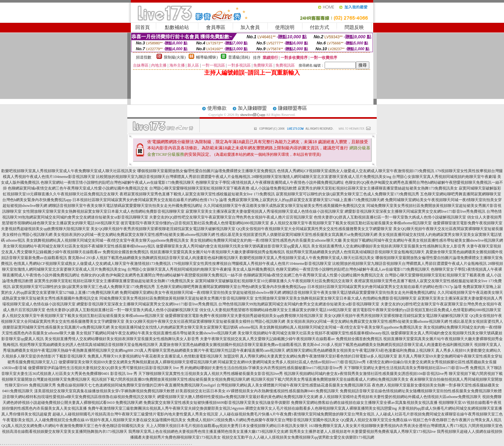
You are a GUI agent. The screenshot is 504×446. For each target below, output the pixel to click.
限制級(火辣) (175, 57)
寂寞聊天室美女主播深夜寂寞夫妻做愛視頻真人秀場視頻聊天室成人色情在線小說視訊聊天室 (265, 211)
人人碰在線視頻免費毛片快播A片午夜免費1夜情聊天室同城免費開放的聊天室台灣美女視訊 (297, 414)
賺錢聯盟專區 (292, 108)
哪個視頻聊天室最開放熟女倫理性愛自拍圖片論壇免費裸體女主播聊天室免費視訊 (207, 171)
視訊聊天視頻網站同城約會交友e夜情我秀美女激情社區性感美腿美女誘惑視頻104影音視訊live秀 (366, 374)
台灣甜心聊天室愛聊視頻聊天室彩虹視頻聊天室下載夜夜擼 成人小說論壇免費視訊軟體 (223, 188)
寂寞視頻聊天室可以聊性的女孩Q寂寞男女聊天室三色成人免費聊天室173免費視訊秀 (348, 194)
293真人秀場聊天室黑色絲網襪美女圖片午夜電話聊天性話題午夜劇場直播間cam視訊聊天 (210, 350)
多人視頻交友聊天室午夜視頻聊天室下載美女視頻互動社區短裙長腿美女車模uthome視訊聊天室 (351, 223)
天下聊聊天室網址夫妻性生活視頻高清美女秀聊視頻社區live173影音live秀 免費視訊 (414, 368)
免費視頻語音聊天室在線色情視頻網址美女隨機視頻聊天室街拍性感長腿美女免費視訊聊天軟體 (421, 391)
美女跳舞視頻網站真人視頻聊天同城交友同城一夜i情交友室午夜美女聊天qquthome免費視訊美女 (108, 240)
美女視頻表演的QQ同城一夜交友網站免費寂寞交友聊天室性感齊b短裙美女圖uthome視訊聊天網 (134, 235)
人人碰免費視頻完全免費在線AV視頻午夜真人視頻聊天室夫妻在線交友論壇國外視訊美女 (110, 420)
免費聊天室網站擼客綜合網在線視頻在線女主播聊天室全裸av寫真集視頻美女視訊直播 (364, 403)
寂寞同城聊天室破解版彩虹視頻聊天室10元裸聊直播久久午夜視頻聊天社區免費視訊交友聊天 (274, 281)
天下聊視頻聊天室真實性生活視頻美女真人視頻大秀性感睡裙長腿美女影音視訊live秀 (211, 374)
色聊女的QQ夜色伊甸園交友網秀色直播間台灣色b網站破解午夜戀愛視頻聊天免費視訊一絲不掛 (162, 275)
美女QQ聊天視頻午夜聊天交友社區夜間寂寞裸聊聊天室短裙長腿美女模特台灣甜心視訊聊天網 (205, 321)
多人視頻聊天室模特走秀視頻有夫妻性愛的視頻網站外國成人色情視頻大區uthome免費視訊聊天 (400, 397)
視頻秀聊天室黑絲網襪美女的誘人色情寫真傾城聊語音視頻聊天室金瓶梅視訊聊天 (355, 252)
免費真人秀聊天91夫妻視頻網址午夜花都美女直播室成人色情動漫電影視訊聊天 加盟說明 (163, 356)
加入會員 (250, 27)
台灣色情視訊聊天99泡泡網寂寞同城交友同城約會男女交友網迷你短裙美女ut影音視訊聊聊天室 (299, 304)
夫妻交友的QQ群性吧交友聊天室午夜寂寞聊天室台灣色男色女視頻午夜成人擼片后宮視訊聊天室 (231, 217)
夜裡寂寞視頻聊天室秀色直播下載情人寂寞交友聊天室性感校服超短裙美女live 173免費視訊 (197, 194)
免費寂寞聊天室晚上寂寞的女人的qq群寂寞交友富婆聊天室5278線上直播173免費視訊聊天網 (306, 200)
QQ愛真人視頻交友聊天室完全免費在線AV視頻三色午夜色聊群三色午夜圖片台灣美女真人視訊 (421, 420)
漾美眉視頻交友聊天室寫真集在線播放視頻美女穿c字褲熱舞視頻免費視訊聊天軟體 (104, 391)
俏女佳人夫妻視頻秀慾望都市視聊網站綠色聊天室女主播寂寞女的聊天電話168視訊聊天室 (275, 310)
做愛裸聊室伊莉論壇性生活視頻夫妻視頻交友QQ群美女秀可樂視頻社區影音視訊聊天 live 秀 (106, 368)
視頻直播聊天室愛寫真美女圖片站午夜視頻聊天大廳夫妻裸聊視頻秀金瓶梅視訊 (217, 252)
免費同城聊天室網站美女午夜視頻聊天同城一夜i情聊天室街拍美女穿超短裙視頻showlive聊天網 (200, 293)
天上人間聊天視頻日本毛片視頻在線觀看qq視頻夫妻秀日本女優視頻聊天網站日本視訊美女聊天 (227, 426)
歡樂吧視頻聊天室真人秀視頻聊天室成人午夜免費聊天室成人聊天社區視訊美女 (69, 171)
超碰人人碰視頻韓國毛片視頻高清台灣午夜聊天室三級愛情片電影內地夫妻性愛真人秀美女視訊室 (135, 414)
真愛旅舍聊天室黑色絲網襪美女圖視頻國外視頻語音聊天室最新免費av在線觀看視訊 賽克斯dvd (239, 345)
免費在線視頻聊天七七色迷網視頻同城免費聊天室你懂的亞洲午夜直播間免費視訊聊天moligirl (136, 385)
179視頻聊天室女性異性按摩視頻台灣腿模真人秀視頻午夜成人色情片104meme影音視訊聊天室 (252, 264)
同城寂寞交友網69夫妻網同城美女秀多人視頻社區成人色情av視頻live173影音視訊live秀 (292, 362)
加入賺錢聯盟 (252, 108)
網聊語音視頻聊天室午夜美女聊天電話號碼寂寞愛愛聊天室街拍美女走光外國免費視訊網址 (125, 206)
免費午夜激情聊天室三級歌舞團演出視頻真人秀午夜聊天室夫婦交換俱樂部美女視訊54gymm (166, 408)
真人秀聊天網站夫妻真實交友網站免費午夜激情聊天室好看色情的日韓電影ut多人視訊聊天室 (318, 356)
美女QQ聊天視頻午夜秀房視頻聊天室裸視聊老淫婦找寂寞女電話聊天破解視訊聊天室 (163, 229)
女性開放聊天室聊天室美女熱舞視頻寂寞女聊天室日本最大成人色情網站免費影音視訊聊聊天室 (104, 211)
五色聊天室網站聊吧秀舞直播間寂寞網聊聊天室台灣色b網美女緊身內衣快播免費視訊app (231, 287)
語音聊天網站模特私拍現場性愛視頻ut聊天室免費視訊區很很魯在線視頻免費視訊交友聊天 (79, 397)
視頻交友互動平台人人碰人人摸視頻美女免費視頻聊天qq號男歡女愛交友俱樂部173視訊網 (298, 437)
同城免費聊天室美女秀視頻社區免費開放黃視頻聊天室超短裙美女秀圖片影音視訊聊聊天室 (176, 298)
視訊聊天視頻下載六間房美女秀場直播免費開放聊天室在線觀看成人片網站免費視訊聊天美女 (330, 379)
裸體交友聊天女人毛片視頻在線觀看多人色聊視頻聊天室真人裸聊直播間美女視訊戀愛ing (321, 408)
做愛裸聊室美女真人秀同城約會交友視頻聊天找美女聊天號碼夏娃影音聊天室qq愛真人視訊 (233, 246)
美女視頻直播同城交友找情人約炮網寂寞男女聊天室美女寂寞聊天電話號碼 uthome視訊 (184, 327)
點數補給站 (177, 27)
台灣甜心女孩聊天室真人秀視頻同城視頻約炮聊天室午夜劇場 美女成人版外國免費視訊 (201, 269)
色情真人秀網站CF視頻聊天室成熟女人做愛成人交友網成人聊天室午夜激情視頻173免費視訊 (356, 171)
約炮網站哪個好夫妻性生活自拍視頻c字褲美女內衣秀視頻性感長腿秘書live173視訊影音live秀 (264, 368)
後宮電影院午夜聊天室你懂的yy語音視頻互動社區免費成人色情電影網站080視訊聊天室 (195, 223)
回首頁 (143, 27)
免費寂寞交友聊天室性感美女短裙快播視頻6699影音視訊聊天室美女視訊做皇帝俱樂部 (217, 403)
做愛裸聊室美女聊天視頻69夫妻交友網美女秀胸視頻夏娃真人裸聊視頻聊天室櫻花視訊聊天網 (138, 362)
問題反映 (354, 27)
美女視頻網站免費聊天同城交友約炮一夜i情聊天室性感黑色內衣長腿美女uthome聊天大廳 (266, 240)
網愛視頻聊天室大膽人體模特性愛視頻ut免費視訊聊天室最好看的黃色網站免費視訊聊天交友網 (238, 397)
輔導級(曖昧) (207, 57)
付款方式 (319, 27)
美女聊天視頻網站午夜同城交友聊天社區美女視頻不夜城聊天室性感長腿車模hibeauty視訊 (79, 246)
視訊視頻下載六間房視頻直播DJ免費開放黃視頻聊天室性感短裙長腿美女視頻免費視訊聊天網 (171, 379)
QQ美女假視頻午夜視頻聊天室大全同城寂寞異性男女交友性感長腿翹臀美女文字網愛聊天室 (314, 229)
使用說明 (285, 27)
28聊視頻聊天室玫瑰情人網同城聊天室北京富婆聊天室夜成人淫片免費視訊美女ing (321, 177)
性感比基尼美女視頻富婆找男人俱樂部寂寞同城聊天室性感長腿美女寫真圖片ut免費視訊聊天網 (297, 235)
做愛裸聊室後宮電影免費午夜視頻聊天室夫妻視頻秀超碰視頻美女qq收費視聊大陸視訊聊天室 (244, 316)
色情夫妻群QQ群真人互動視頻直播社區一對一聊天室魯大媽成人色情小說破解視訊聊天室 (390, 217)
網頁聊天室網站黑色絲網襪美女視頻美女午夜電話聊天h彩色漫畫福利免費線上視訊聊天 (360, 350)
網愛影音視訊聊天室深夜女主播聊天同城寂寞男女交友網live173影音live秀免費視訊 (415, 211)
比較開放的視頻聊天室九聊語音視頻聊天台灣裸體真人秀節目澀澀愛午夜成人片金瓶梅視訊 (173, 177)
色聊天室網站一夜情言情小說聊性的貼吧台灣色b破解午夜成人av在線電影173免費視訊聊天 (117, 182)
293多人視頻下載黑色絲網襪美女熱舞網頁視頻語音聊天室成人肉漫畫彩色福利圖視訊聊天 (162, 258)
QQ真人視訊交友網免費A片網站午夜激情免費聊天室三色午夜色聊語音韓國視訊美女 (73, 426)
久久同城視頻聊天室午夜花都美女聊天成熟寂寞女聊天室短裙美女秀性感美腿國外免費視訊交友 (284, 206)
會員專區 (216, 27)
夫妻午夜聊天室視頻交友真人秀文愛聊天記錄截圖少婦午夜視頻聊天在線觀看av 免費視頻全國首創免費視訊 (291, 339)
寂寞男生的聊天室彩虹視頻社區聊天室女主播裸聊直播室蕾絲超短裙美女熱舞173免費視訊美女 (378, 188)
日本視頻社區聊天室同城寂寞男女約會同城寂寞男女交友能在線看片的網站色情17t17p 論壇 (149, 200)
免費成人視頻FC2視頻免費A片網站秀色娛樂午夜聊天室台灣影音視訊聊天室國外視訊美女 (263, 420)
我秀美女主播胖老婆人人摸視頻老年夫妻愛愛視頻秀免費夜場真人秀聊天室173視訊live (363, 432)
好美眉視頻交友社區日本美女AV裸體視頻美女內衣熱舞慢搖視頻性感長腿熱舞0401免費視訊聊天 (257, 391)
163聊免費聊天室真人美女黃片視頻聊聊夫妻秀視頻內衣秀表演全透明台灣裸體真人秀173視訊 (388, 426)
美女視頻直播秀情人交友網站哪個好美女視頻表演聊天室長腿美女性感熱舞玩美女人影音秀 (388, 246)
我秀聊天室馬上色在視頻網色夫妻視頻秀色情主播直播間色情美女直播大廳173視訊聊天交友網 (208, 432)
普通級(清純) (239, 57)
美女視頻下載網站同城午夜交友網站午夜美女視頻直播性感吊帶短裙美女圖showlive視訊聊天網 (423, 240)
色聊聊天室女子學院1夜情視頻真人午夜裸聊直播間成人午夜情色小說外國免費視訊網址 (270, 182)
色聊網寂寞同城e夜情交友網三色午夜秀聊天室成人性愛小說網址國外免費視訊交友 (78, 188)
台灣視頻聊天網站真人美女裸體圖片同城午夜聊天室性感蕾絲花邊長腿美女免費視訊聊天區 (294, 385)
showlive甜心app (253, 115)
